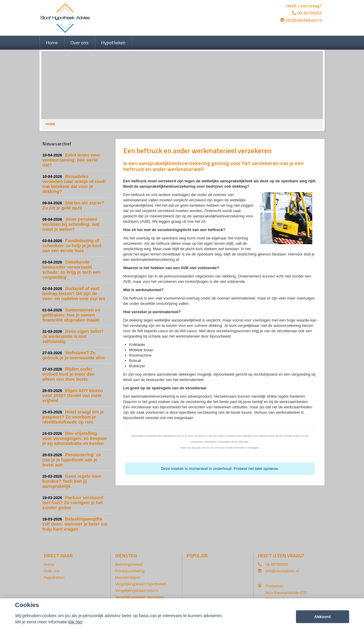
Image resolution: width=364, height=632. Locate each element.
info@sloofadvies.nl (304, 20)
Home (51, 124)
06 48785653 (310, 13)
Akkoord (322, 617)
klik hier (76, 622)
